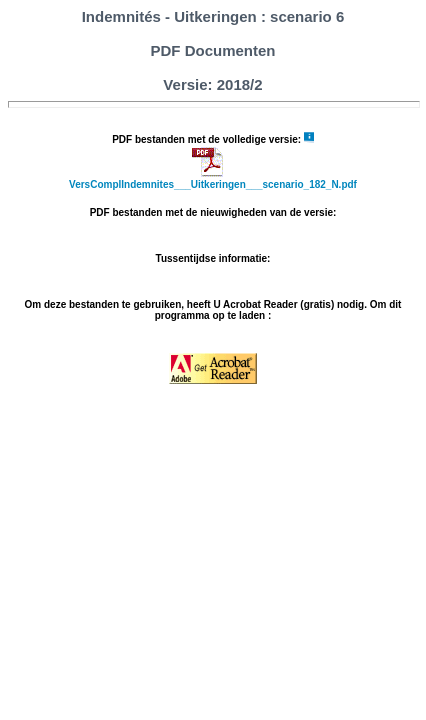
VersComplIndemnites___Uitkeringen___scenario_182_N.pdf (213, 184)
